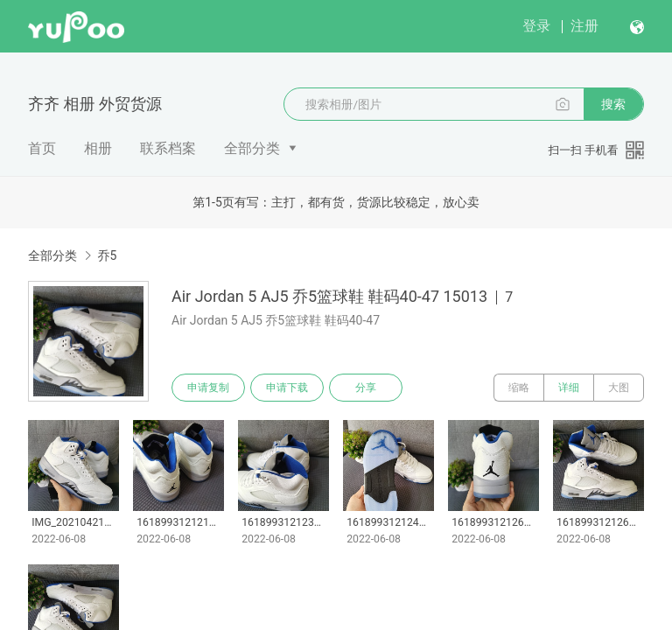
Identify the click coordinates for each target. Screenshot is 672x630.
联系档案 (168, 148)
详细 (569, 388)
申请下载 (287, 388)
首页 (42, 148)
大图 (619, 388)
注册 (584, 26)
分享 (366, 388)
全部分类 (252, 148)
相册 (98, 148)
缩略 (519, 388)
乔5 (107, 255)
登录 (536, 26)
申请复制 (208, 388)
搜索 (613, 104)
